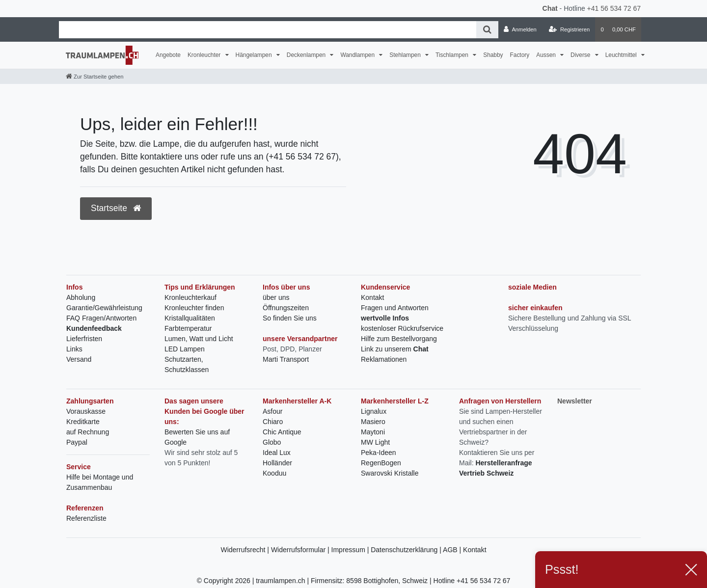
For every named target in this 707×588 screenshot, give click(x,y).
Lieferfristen (84, 339)
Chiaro (273, 422)
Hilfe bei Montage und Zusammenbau (100, 482)
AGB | (453, 550)
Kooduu (274, 473)
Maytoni (373, 432)
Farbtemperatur (188, 328)
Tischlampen (453, 55)
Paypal (77, 442)
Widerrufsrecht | (245, 550)
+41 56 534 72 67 (614, 8)
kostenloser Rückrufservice (402, 328)
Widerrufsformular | (301, 550)
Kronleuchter (205, 55)
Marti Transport (286, 359)
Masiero (373, 422)
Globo (272, 442)
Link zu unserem (395, 349)
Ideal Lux (277, 453)
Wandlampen (358, 55)
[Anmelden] (520, 29)
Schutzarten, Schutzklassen (187, 364)
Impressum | (351, 550)
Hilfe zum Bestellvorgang (399, 339)
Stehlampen (406, 55)
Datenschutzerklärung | (407, 550)
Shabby (493, 55)
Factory (520, 55)
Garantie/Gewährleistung (104, 308)
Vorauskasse (86, 411)
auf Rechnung (88, 432)
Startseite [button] (116, 208)
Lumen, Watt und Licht (199, 339)
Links (74, 349)
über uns (276, 297)
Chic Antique (282, 432)
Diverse (581, 55)
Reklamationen (384, 359)
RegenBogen (381, 463)
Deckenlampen (307, 55)
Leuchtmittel (622, 55)
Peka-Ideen (379, 453)
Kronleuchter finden (194, 308)
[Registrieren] (569, 29)
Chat (550, 8)
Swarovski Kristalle (390, 473)
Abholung (81, 297)
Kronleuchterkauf (190, 297)
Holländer (277, 463)
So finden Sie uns (290, 318)
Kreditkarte (83, 422)
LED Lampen (185, 349)
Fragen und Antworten (395, 308)
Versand (79, 359)
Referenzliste (86, 518)
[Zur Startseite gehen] (95, 77)
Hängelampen (255, 55)
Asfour (272, 411)
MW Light (375, 442)
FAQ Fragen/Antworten (101, 318)
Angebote (168, 55)
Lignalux (374, 411)
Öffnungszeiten (286, 308)
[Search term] (268, 30)
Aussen (547, 55)
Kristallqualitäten (190, 318)
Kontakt (372, 297)
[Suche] (487, 30)
